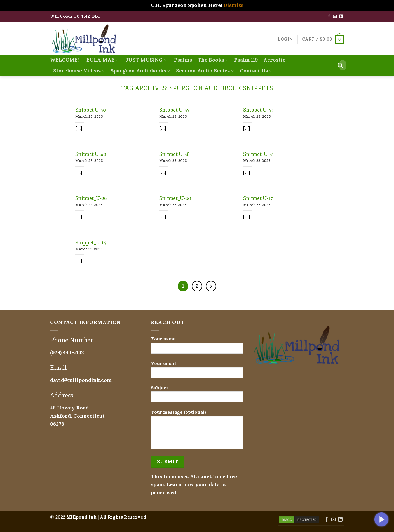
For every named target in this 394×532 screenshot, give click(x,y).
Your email (197, 372)
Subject (197, 396)
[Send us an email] (335, 17)
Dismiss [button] (234, 5)
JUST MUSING (145, 60)
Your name (197, 347)
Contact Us (256, 71)
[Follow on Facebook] (329, 17)
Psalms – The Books (200, 60)
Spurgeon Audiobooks (140, 71)
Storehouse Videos (79, 71)
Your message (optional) (197, 431)
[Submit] (340, 65)
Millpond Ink (81, 517)
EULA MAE (102, 60)
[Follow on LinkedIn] (341, 17)
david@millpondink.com (81, 380)
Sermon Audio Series (205, 71)
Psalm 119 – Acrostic (260, 60)
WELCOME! (65, 60)
